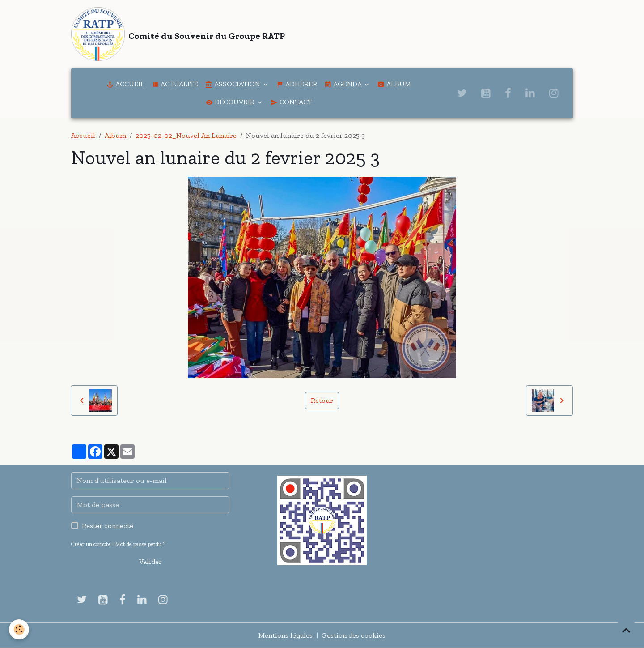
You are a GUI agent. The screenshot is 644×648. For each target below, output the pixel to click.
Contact (291, 102)
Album (394, 84)
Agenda (344, 84)
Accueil (125, 84)
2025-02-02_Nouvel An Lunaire (186, 135)
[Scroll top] (626, 630)
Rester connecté (108, 526)
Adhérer (297, 84)
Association (234, 84)
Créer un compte (91, 544)
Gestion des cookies (354, 635)
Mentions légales (286, 635)
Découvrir (231, 102)
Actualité (175, 84)
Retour (322, 400)
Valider (150, 561)
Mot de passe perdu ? (140, 544)
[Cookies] (19, 629)
